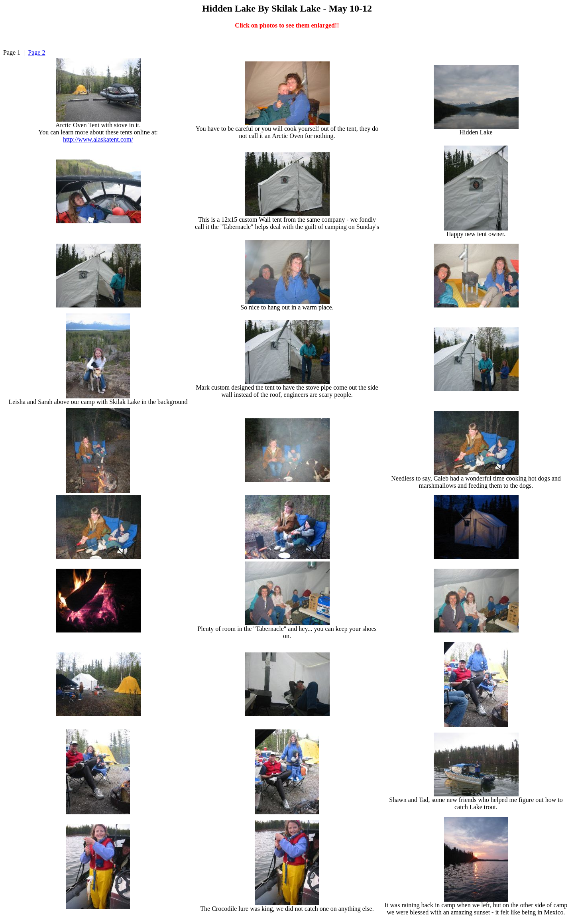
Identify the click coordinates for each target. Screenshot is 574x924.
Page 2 (36, 52)
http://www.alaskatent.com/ (98, 139)
